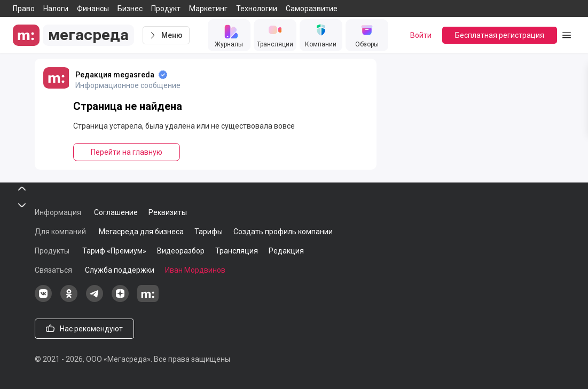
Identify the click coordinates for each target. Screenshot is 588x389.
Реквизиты (168, 212)
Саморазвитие (312, 9)
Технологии (257, 9)
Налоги (56, 9)
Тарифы (209, 232)
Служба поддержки (120, 270)
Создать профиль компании (283, 232)
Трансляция (237, 251)
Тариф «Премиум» (114, 251)
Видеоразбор (181, 251)
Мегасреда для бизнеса (141, 232)
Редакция (286, 251)
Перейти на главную (127, 152)
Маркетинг (208, 9)
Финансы (93, 9)
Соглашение (116, 212)
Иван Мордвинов (195, 270)
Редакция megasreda (115, 75)
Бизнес (130, 9)
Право (24, 9)
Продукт (166, 9)
